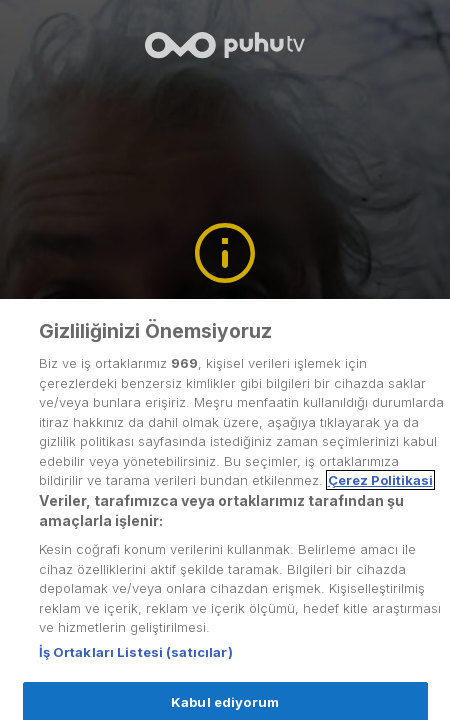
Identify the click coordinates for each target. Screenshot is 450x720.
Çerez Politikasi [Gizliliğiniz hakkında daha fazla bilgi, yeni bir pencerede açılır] (380, 501)
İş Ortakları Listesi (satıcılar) (136, 672)
